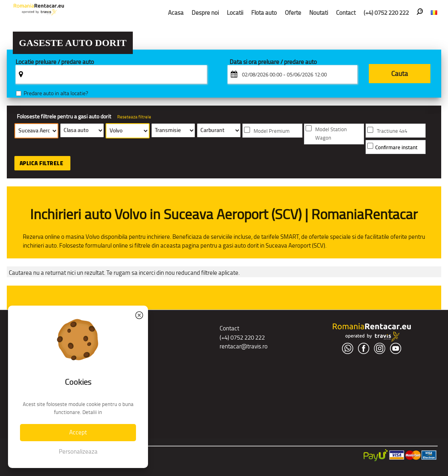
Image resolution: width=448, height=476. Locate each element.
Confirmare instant (396, 147)
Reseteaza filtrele (134, 117)
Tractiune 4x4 (392, 131)
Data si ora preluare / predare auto (273, 62)
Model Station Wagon (331, 134)
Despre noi (205, 13)
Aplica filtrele (42, 163)
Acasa (176, 13)
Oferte (293, 13)
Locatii (235, 13)
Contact (346, 13)
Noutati (319, 13)
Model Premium (272, 131)
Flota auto (264, 13)
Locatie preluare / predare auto (55, 62)
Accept (78, 432)
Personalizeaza (78, 451)
